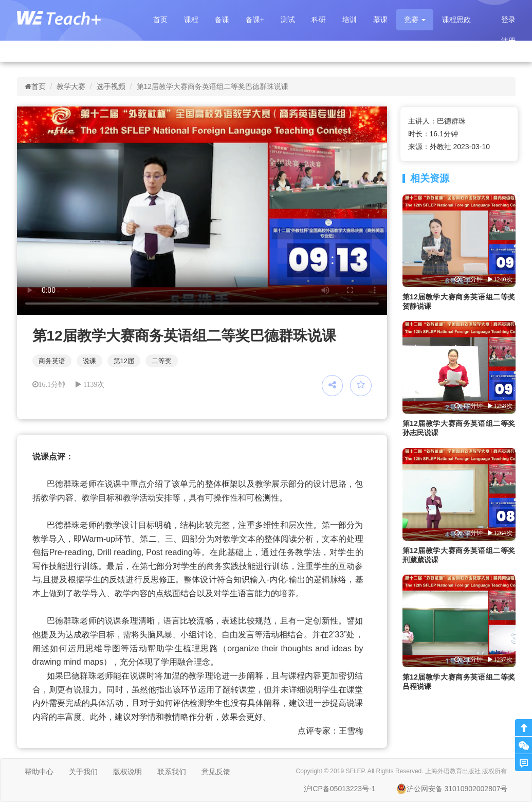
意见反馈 (216, 772)
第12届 (124, 361)
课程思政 (456, 20)
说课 (89, 361)
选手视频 (111, 86)
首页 (160, 20)
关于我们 (83, 772)
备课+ (255, 20)
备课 (222, 20)
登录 (508, 20)
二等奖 (162, 361)
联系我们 (172, 772)
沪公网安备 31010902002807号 (452, 789)
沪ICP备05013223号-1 (340, 789)
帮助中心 (39, 772)
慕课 (380, 20)
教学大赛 (71, 86)
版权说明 (127, 772)
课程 (191, 20)
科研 (319, 20)
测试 (288, 20)
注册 (508, 41)
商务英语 (52, 361)
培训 (350, 20)
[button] (415, 20)
